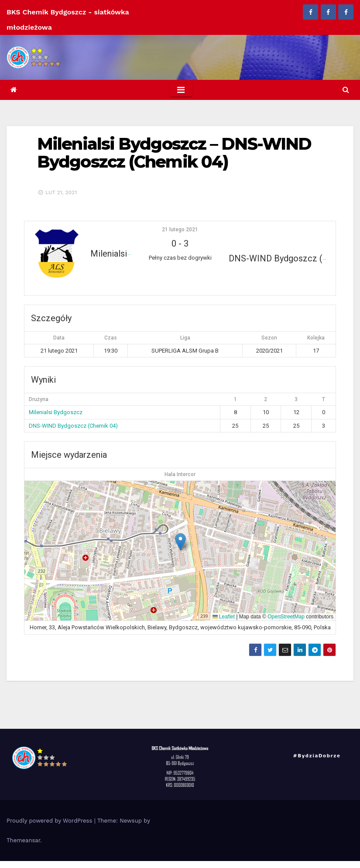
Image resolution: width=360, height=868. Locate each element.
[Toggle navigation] (181, 90)
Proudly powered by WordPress (50, 821)
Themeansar (23, 840)
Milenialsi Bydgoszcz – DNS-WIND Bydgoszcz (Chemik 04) (174, 153)
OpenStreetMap (286, 617)
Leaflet (224, 617)
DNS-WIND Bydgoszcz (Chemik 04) (73, 426)
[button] (346, 90)
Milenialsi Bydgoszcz (56, 412)
